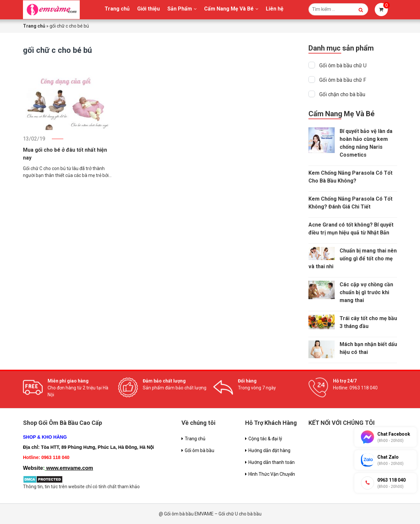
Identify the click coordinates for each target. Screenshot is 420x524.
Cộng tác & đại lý (265, 439)
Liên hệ (275, 9)
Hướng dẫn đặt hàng (269, 450)
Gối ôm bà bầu (199, 450)
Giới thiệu (148, 9)
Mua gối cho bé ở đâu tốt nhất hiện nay (65, 154)
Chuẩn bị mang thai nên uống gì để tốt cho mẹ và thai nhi (353, 259)
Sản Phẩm (180, 9)
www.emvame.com (70, 468)
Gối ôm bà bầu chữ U (343, 65)
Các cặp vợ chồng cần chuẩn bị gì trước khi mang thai (366, 292)
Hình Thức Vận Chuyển (272, 474)
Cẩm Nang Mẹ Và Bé (229, 9)
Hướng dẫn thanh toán (272, 462)
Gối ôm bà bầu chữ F (343, 80)
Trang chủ (117, 9)
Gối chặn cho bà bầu (342, 94)
